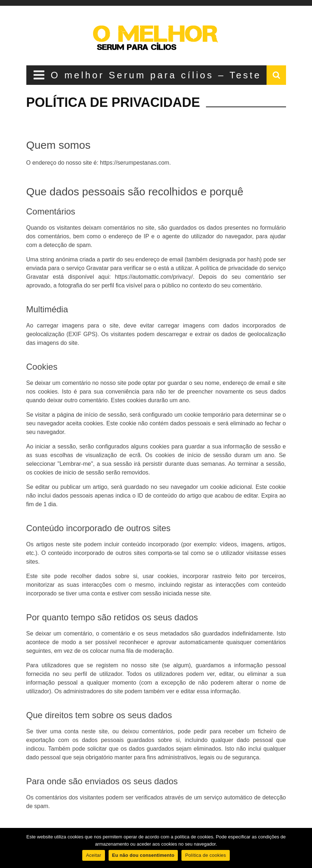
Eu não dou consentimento (143, 855)
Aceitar (93, 855)
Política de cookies (205, 855)
